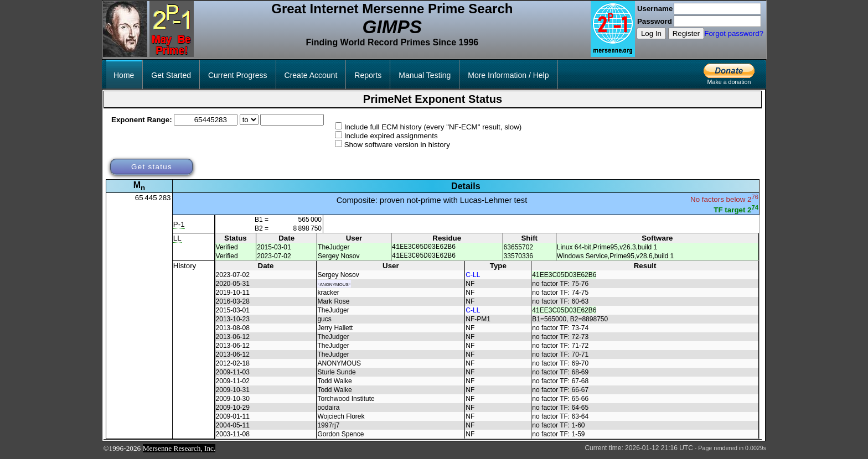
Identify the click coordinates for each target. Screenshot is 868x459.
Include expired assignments (391, 136)
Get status (152, 167)
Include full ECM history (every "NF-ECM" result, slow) (433, 127)
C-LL (473, 278)
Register (686, 33)
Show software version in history (397, 145)
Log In (651, 33)
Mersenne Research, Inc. (179, 452)
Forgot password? (734, 33)
